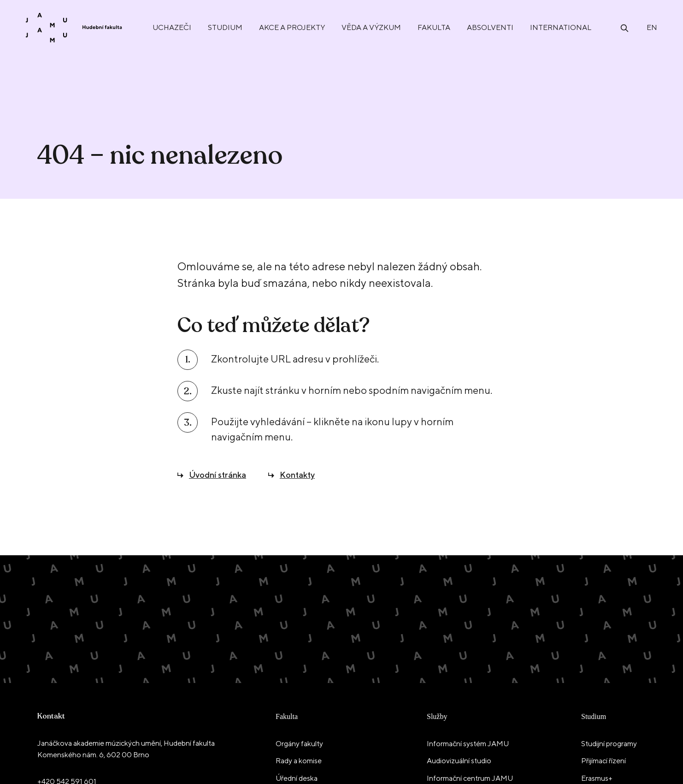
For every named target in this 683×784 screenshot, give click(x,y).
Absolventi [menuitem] (490, 27)
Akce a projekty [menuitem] (292, 27)
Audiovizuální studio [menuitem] (459, 761)
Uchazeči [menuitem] (172, 27)
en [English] (652, 27)
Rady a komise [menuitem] (299, 761)
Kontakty (297, 475)
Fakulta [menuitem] (434, 27)
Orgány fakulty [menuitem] (299, 744)
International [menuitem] (561, 27)
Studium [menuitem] (225, 27)
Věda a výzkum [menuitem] (371, 27)
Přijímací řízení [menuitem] (604, 761)
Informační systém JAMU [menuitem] (468, 744)
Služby (437, 716)
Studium (594, 716)
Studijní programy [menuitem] (609, 744)
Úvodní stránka (218, 475)
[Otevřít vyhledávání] (624, 27)
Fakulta (287, 716)
